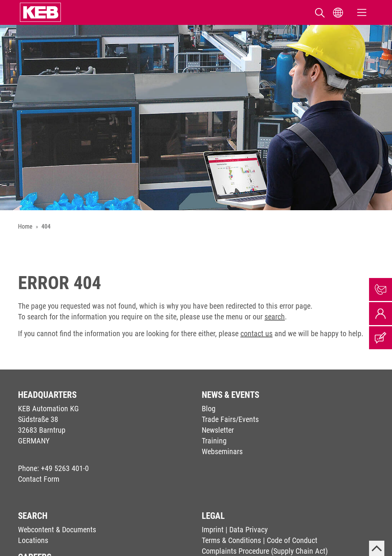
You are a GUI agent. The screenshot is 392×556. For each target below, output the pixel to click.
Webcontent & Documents (57, 530)
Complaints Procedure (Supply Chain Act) (265, 551)
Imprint (213, 530)
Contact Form (39, 479)
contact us (256, 334)
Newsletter (218, 430)
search (275, 317)
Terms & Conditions (231, 540)
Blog (209, 409)
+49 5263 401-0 (65, 468)
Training (214, 441)
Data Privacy (248, 530)
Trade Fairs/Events (230, 419)
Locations (33, 540)
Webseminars (222, 451)
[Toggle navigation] (362, 12)
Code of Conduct (292, 540)
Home (25, 226)
